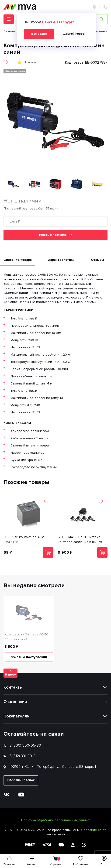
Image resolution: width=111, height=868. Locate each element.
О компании (15, 702)
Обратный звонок (21, 780)
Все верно (39, 34)
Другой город (74, 34)
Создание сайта (94, 830)
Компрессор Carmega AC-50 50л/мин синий (26, 637)
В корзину (48, 553)
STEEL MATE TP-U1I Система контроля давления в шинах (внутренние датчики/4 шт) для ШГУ (82, 540)
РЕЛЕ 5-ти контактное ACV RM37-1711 (24, 539)
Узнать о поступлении (56, 235)
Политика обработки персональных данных (55, 820)
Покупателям (17, 716)
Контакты (13, 687)
